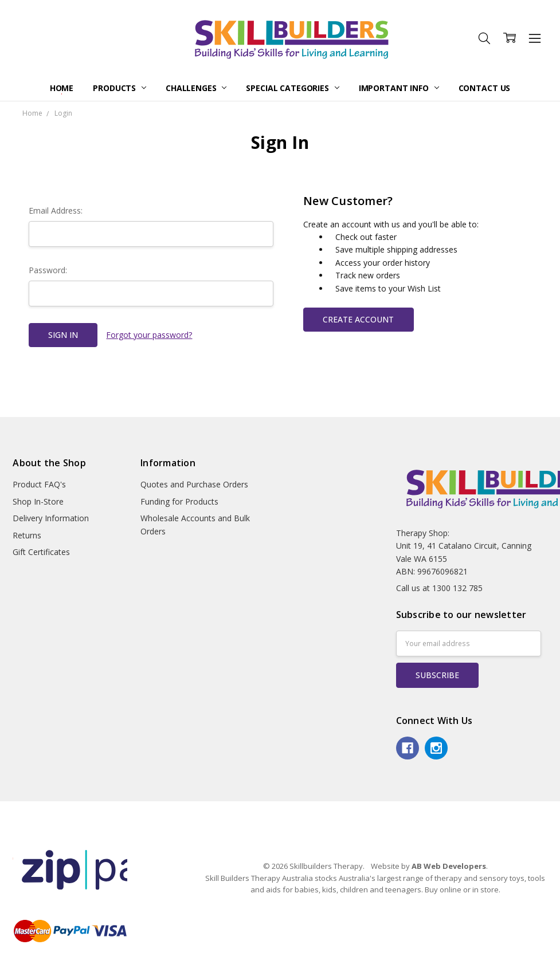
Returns (27, 535)
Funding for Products (179, 501)
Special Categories (292, 88)
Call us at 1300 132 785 (439, 588)
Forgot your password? (149, 335)
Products (120, 88)
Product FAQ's (39, 484)
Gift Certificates (41, 552)
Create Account (358, 319)
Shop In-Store (38, 501)
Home (62, 88)
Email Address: (56, 210)
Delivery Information (51, 518)
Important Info (399, 88)
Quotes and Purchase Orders (194, 484)
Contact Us (485, 88)
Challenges (196, 88)
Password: (48, 270)
